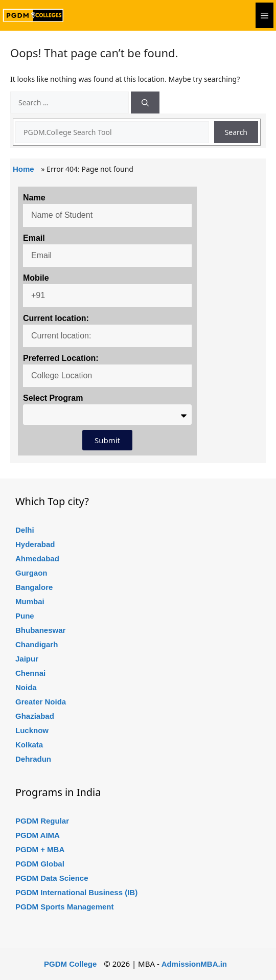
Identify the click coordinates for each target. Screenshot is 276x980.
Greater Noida (41, 702)
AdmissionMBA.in (194, 964)
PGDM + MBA (40, 849)
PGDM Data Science (52, 878)
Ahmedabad (37, 559)
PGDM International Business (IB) (76, 892)
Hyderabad (35, 544)
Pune (25, 616)
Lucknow (32, 730)
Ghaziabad (35, 716)
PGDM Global (40, 864)
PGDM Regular (42, 821)
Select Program (53, 398)
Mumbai (30, 601)
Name (34, 198)
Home (24, 169)
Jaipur (27, 659)
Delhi (25, 530)
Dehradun (33, 759)
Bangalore (34, 587)
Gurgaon (31, 573)
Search (236, 132)
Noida (26, 687)
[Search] (145, 102)
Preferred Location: (61, 358)
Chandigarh (37, 644)
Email (34, 238)
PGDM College (70, 964)
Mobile (36, 278)
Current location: (56, 318)
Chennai (30, 673)
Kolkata (29, 745)
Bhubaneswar (40, 630)
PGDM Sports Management (65, 907)
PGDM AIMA (38, 835)
